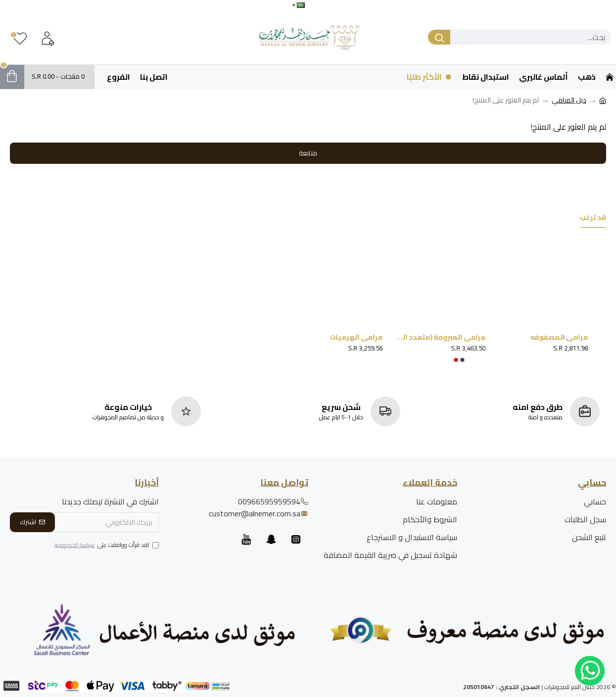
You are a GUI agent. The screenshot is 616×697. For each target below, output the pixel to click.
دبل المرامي (569, 100)
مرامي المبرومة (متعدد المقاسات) (432, 337)
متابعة (308, 153)
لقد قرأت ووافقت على (106, 546)
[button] (462, 360)
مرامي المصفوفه (552, 337)
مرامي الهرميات (349, 337)
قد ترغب (593, 219)
